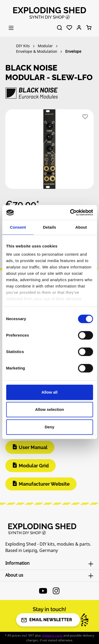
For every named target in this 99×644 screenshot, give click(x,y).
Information (17, 563)
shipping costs (52, 635)
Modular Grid (34, 466)
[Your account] (79, 28)
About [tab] (81, 227)
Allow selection (49, 409)
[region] (49, 151)
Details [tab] (50, 227)
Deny (49, 427)
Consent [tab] (18, 227)
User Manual (33, 447)
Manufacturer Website (44, 484)
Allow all (49, 392)
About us (14, 575)
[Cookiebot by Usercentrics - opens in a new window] (70, 212)
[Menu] (11, 28)
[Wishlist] (69, 28)
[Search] (60, 28)
